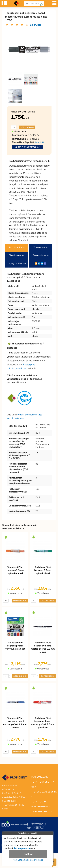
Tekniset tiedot (17, 248)
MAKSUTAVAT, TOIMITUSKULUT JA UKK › (43, 782)
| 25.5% (27, 112)
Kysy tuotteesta (17, 263)
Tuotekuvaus (40, 248)
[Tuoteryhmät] (4, 4)
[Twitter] (42, 263)
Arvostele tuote (41, 255)
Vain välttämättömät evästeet (28, 860)
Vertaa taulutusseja (27, 147)
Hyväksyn (28, 854)
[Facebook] (45, 263)
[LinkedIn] (39, 263)
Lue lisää (40, 142)
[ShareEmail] (36, 263)
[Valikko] (54, 4)
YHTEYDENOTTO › (42, 812)
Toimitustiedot (17, 255)
